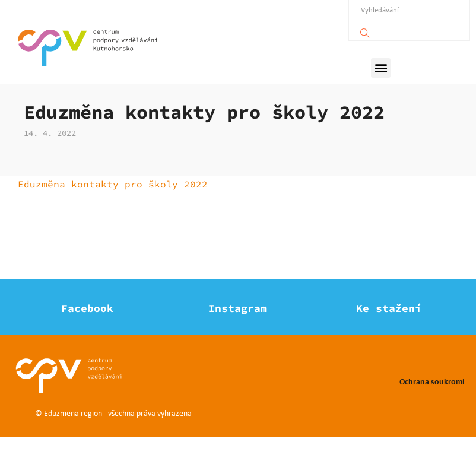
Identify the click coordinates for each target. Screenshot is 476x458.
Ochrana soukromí (432, 403)
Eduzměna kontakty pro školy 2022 (113, 205)
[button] (381, 68)
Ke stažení (389, 330)
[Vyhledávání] (365, 30)
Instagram (238, 330)
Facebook (87, 330)
